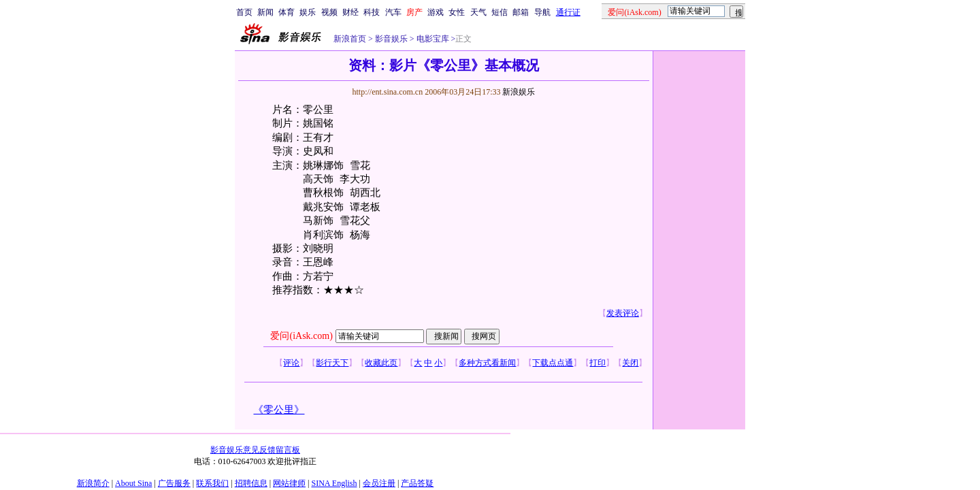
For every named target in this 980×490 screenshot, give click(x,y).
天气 (478, 12)
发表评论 (623, 313)
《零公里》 (279, 410)
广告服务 (174, 483)
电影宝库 (432, 39)
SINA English (334, 483)
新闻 (265, 12)
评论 (291, 363)
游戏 (436, 12)
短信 (500, 12)
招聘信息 (251, 483)
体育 (287, 12)
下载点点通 (553, 363)
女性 (457, 12)
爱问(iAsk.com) (301, 336)
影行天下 (332, 363)
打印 (598, 363)
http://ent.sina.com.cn (388, 92)
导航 (542, 12)
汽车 (393, 12)
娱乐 (308, 12)
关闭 (630, 363)
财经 (350, 12)
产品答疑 (417, 483)
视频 (329, 12)
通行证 (568, 12)
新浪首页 (350, 39)
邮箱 (521, 12)
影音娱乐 (391, 39)
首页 (244, 12)
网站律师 (289, 483)
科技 (372, 12)
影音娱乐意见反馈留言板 (255, 450)
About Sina (133, 483)
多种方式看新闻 (487, 363)
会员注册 (379, 483)
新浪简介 (93, 483)
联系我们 (212, 483)
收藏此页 (381, 363)
